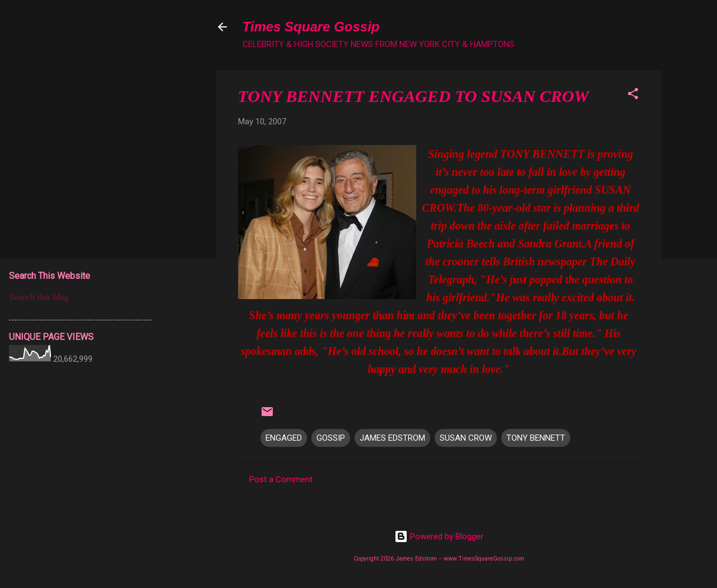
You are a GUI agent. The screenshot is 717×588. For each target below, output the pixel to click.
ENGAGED (284, 438)
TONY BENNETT (536, 438)
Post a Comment (281, 479)
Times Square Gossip (311, 27)
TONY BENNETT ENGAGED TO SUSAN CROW (414, 96)
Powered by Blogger (439, 536)
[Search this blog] (80, 297)
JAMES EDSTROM (392, 438)
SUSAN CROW (466, 438)
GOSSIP (331, 438)
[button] (633, 95)
